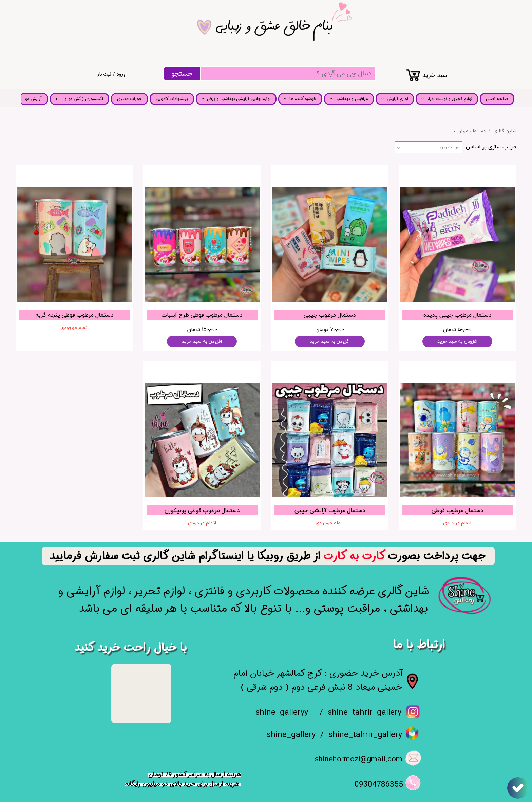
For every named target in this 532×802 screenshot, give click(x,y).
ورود (121, 74)
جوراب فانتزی (129, 99)
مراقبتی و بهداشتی (351, 99)
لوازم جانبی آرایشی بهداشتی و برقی (239, 99)
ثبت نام (104, 74)
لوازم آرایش (397, 99)
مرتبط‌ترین (450, 147)
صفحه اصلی (497, 99)
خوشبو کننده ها (303, 99)
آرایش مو (34, 99)
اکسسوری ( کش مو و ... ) (80, 99)
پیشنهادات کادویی (172, 99)
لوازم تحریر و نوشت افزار (449, 99)
